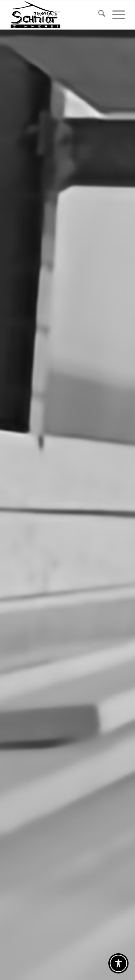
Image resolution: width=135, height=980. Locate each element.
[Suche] (98, 15)
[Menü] (115, 15)
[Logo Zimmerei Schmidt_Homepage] (56, 15)
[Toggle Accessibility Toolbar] (118, 963)
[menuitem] (98, 15)
